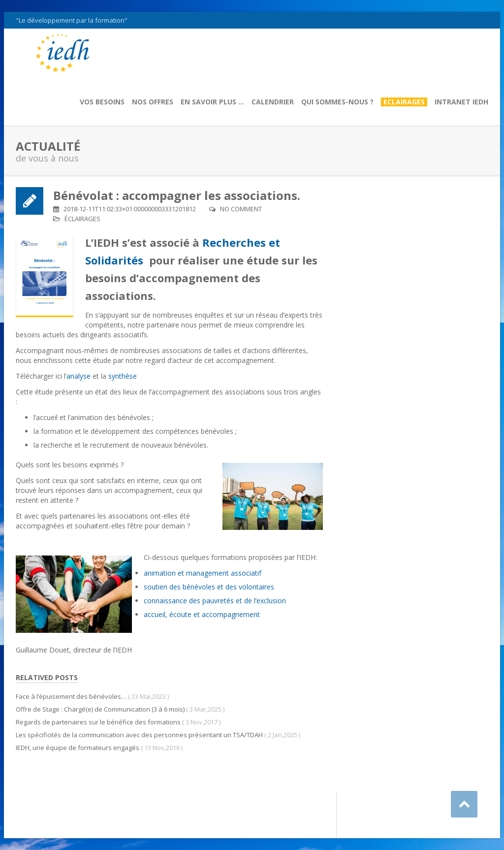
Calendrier (273, 102)
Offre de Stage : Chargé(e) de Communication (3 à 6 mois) (100, 709)
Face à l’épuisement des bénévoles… (71, 696)
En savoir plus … (212, 102)
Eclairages (404, 102)
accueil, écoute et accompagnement (202, 614)
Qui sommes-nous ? (337, 102)
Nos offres (153, 102)
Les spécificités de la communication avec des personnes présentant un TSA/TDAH (139, 735)
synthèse (123, 376)
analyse (79, 376)
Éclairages (82, 219)
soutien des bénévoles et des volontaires (209, 587)
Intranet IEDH (461, 102)
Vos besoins (102, 102)
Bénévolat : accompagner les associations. (177, 195)
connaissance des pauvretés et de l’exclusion (215, 601)
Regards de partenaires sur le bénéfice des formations (98, 722)
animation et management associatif (203, 573)
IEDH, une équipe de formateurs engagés (78, 748)
